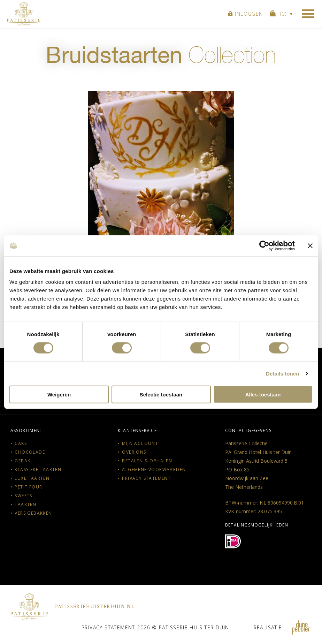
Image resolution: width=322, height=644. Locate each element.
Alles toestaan (263, 395)
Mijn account (140, 443)
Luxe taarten (32, 478)
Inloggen (246, 14)
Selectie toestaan (161, 395)
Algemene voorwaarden (154, 469)
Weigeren (59, 395)
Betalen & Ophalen (147, 461)
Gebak (22, 461)
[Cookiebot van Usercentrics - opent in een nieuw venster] (264, 245)
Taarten (25, 504)
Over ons (134, 452)
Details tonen (282, 373)
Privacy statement (146, 478)
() (279, 14)
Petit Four (28, 487)
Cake (21, 443)
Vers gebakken (33, 513)
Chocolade (30, 452)
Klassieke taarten (38, 469)
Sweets (23, 496)
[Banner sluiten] (310, 245)
